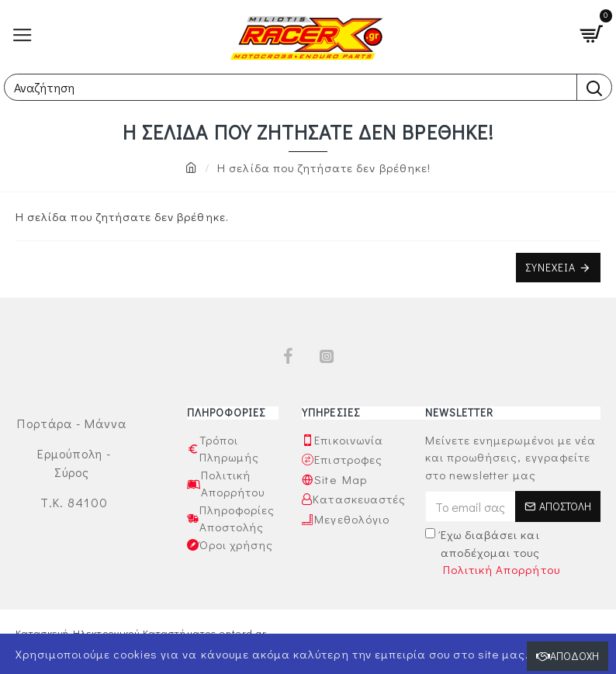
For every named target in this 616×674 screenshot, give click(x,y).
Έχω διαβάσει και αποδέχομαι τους (494, 553)
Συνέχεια (550, 267)
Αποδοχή (574, 656)
